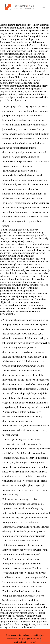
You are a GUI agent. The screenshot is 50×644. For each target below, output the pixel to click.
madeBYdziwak (20, 642)
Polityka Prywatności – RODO (30, 639)
